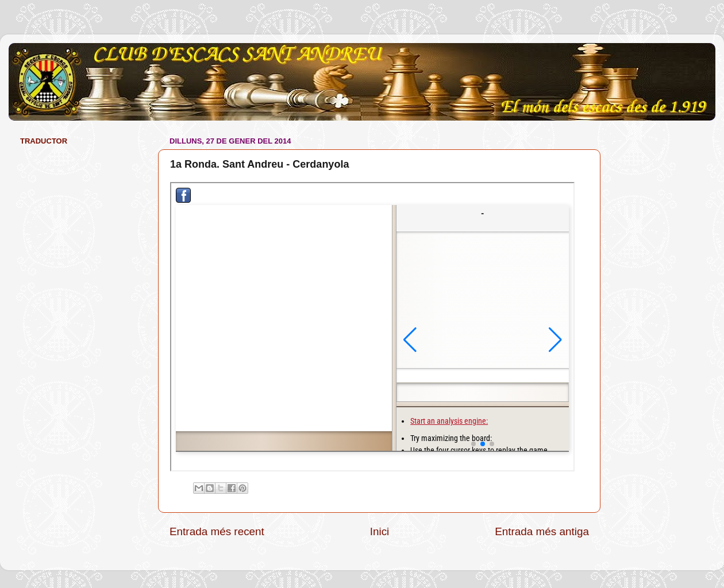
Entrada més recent (217, 531)
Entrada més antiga (542, 531)
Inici (380, 531)
